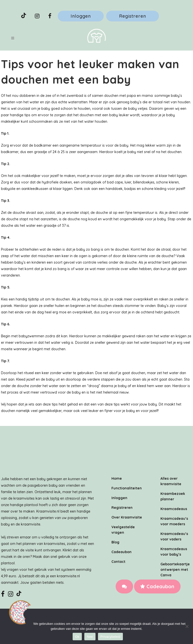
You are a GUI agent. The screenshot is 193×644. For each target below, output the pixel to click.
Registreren (133, 16)
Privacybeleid (111, 637)
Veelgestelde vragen (123, 530)
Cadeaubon (157, 586)
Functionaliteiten (127, 488)
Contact (118, 562)
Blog (115, 542)
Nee (90, 637)
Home (117, 478)
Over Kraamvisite (127, 517)
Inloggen (81, 16)
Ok (77, 637)
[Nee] (187, 626)
